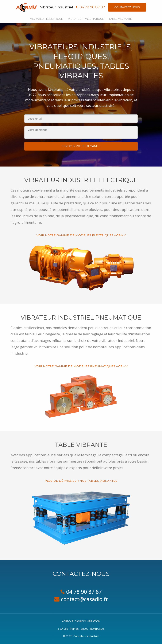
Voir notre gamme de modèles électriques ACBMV (81, 235)
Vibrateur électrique (47, 19)
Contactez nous (127, 7)
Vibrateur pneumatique (86, 19)
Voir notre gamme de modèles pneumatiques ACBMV (81, 366)
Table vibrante (120, 19)
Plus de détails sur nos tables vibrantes (81, 481)
